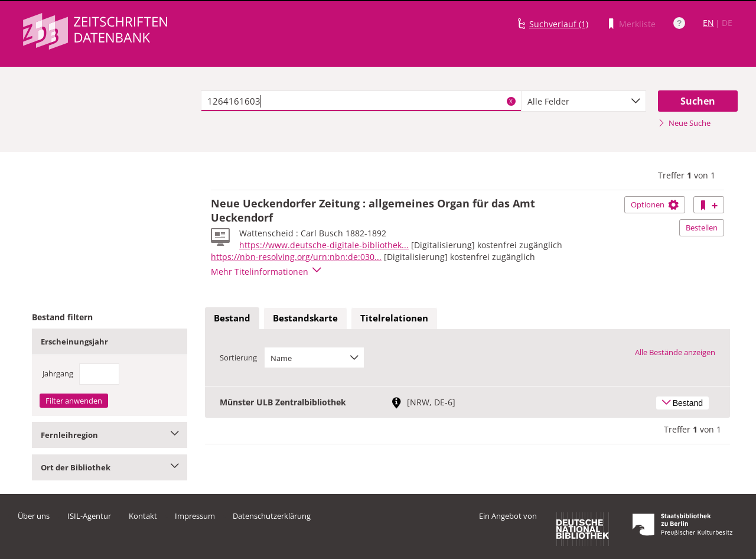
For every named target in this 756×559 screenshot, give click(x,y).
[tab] (232, 318)
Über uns (34, 516)
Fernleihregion (110, 435)
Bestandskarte (305, 318)
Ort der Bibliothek (110, 467)
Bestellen (702, 227)
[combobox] (584, 101)
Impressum (195, 516)
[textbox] (361, 101)
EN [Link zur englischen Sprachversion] (708, 23)
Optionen (655, 204)
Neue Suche (684, 123)
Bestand (232, 318)
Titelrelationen (394, 318)
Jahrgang (58, 373)
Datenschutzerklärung (272, 516)
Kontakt (143, 516)
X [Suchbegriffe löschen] (511, 101)
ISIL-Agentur (89, 516)
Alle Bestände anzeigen (675, 352)
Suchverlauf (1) (559, 24)
